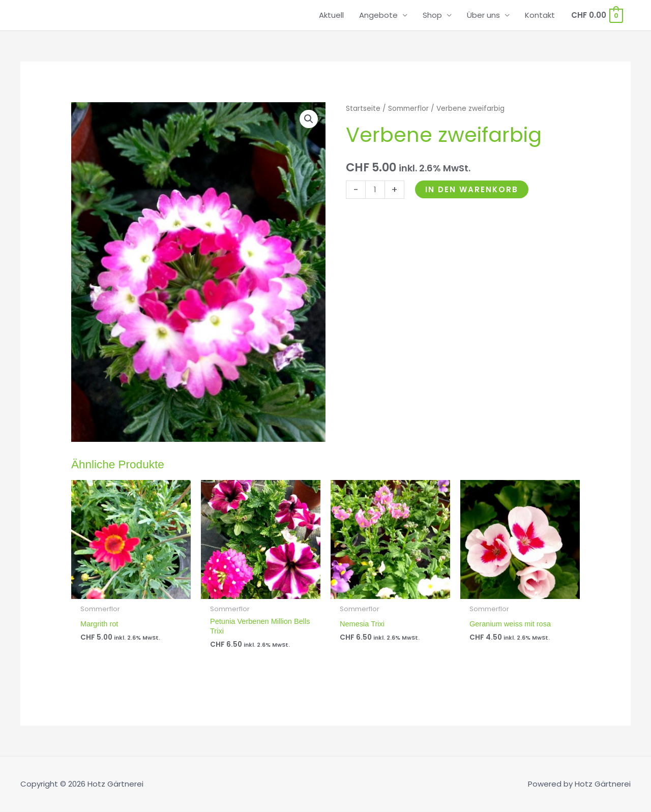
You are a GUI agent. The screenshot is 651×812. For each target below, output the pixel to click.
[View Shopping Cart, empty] (597, 15)
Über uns (483, 15)
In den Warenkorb (472, 189)
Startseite (363, 109)
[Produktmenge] (375, 190)
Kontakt (540, 15)
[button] (309, 119)
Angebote (378, 15)
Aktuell (331, 15)
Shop (432, 15)
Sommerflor (408, 109)
